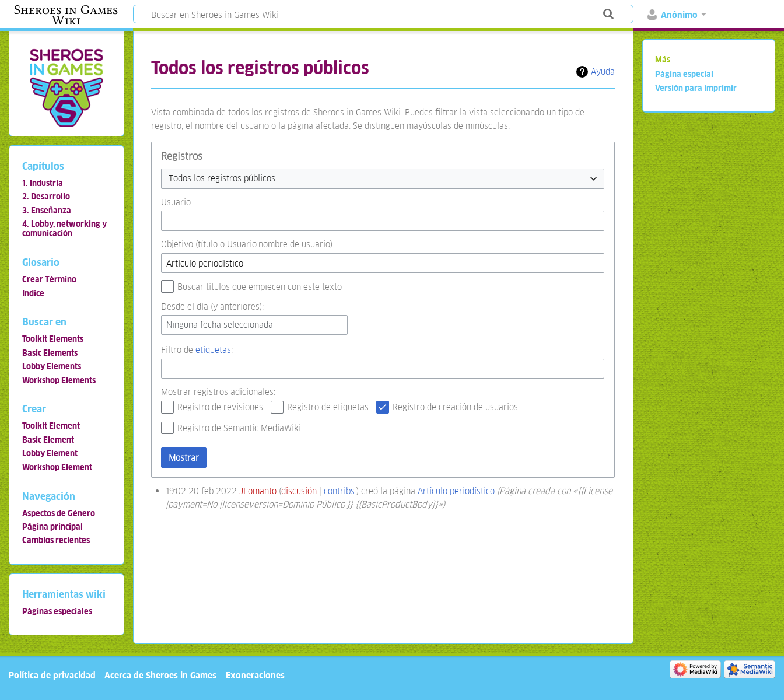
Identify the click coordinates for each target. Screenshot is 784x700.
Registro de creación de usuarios (455, 407)
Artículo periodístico (456, 491)
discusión (299, 491)
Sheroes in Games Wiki (66, 15)
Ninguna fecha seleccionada (220, 325)
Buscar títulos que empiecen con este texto (260, 287)
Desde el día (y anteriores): (212, 307)
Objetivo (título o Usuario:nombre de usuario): (248, 244)
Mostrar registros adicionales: (218, 392)
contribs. (340, 491)
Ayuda (603, 71)
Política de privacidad (52, 675)
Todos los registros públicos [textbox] (222, 178)
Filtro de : (197, 350)
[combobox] (383, 179)
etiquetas (213, 350)
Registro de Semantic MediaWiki (239, 428)
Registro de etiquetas (328, 407)
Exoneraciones (255, 675)
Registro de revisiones (220, 407)
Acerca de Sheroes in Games (160, 675)
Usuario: (177, 202)
